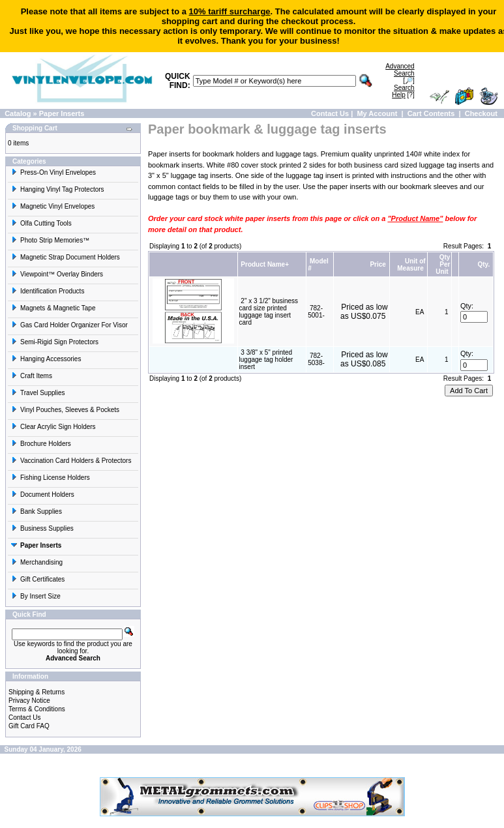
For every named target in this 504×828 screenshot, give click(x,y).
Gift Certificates (38, 579)
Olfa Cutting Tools (41, 223)
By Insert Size (36, 596)
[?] (403, 91)
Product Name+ (265, 264)
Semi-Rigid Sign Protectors (55, 342)
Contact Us (330, 113)
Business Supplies (42, 528)
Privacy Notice (29, 701)
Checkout (481, 113)
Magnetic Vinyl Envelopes (53, 206)
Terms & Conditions (37, 709)
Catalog (18, 113)
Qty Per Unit (443, 264)
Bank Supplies (37, 511)
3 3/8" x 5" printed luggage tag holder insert (266, 360)
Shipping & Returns (37, 692)
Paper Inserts (62, 113)
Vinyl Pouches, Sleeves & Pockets (65, 410)
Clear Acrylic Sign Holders (53, 427)
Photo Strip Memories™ (50, 240)
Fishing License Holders (51, 478)
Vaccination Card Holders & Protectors (71, 461)
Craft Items (32, 376)
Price (378, 264)
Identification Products (48, 291)
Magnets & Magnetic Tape (53, 308)
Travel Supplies (38, 393)
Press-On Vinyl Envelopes (53, 172)
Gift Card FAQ (29, 726)
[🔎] (400, 73)
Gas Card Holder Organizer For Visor (69, 325)
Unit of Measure (411, 265)
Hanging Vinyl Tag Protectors (58, 189)
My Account (377, 113)
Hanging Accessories (46, 359)
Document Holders (43, 495)
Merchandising (37, 562)
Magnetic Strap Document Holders (66, 257)
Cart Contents (431, 113)
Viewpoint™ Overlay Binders (57, 274)
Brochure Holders (41, 444)
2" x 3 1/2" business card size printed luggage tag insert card (269, 312)
